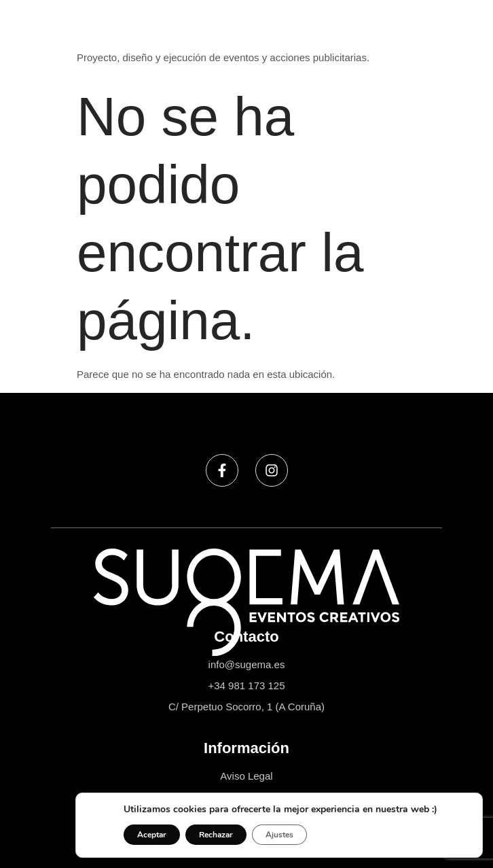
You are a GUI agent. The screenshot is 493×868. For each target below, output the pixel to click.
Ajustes (279, 835)
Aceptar (152, 835)
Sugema (96, 33)
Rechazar (216, 835)
